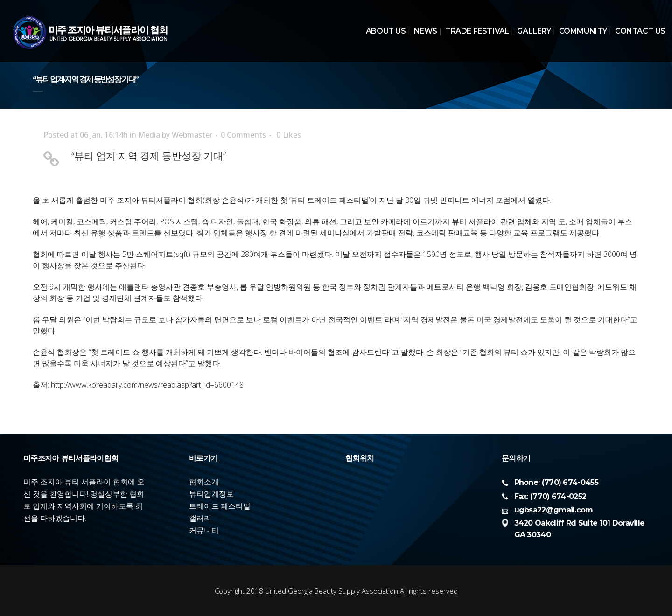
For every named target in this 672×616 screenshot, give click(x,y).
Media (149, 135)
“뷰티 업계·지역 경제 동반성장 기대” (149, 156)
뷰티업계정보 (211, 494)
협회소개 (204, 482)
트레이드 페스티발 (220, 506)
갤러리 (200, 518)
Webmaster (192, 135)
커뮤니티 (204, 530)
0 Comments (243, 135)
